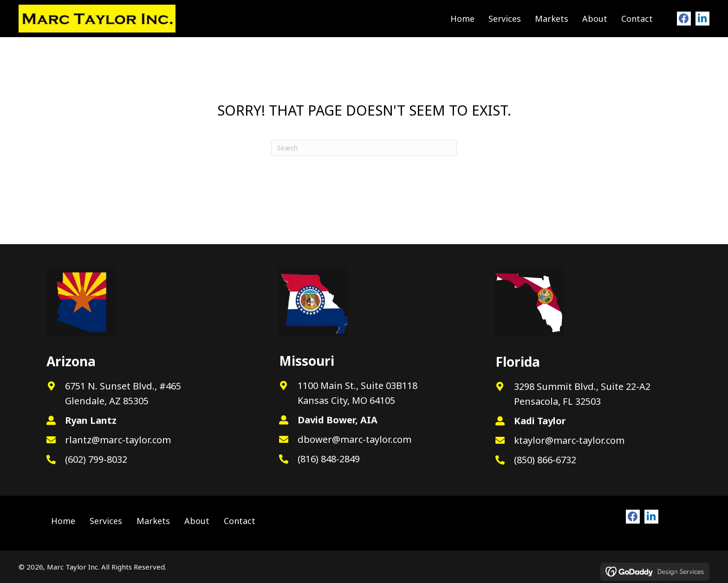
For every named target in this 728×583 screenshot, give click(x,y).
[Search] (364, 148)
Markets (153, 521)
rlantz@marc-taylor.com (118, 440)
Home (63, 521)
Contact (240, 521)
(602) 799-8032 (96, 459)
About (197, 521)
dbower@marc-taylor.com (354, 439)
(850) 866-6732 (545, 460)
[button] (684, 19)
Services (106, 521)
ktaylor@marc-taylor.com (569, 440)
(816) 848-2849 (329, 459)
